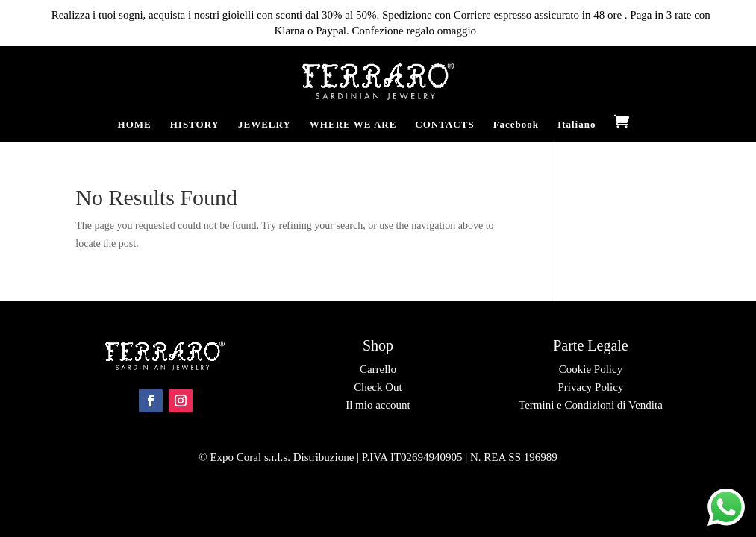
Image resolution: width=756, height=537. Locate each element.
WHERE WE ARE (353, 125)
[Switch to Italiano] (577, 131)
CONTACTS (444, 125)
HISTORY (195, 125)
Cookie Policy (591, 369)
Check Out (378, 387)
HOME (135, 125)
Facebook (516, 125)
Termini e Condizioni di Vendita (591, 405)
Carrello (378, 369)
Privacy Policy (590, 387)
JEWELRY (265, 125)
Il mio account (378, 405)
